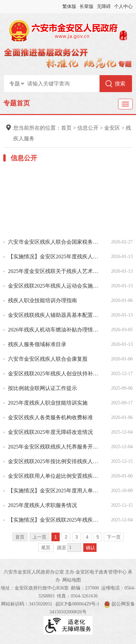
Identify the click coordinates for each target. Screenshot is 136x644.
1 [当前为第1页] (56, 537)
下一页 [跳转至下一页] (114, 537)
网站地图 (72, 580)
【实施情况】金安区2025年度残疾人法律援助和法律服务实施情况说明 (55, 257)
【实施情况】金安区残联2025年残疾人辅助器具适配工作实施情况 (55, 520)
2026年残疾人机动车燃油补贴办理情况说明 (55, 330)
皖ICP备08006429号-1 (77, 604)
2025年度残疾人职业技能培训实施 (48, 403)
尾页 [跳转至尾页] (46, 548)
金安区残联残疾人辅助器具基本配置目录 (55, 315)
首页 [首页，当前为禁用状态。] (20, 537)
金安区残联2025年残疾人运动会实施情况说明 (55, 286)
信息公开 (88, 128)
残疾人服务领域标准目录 (37, 344)
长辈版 (87, 6)
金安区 (112, 128)
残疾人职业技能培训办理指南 (42, 300)
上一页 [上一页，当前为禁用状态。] (39, 537)
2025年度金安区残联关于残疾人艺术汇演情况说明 (55, 271)
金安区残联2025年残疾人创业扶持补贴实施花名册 (55, 374)
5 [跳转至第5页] (98, 537)
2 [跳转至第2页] (66, 537)
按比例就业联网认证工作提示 (42, 388)
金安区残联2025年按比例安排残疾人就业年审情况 (55, 461)
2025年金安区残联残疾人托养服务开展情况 (55, 447)
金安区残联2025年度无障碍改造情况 (50, 432)
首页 (66, 128)
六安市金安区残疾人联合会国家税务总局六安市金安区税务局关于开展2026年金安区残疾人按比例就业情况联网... (55, 242)
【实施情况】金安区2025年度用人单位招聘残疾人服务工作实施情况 (55, 491)
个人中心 (123, 6)
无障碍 (104, 6)
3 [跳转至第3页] (77, 537)
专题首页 (17, 103)
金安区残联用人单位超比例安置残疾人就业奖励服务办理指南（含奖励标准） (55, 476)
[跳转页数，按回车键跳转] (74, 548)
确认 (91, 548)
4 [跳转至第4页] (87, 537)
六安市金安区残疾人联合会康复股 (48, 359)
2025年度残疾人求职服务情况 (42, 505)
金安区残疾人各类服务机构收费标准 (50, 417)
